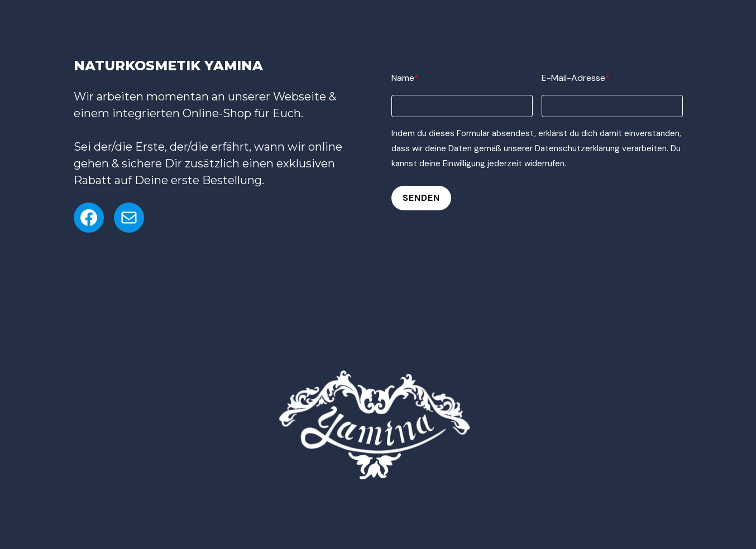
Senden (421, 198)
